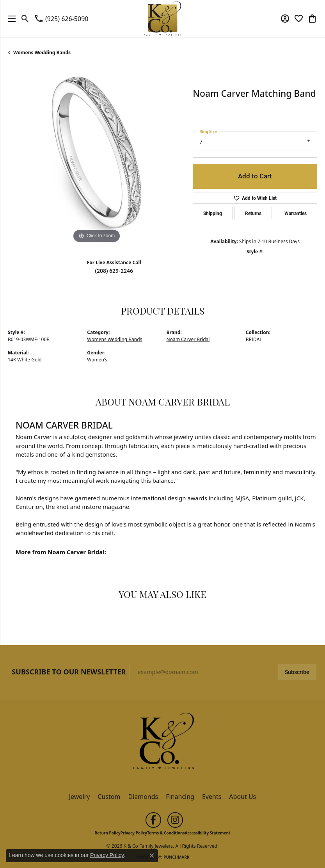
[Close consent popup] (152, 856)
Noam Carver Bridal (188, 339)
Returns (253, 213)
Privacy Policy (134, 833)
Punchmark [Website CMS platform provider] (177, 857)
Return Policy (108, 833)
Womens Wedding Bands (42, 52)
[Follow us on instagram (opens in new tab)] (175, 820)
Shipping (213, 213)
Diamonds (143, 797)
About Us (242, 797)
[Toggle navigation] (10, 19)
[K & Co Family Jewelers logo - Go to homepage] (162, 19)
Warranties (296, 213)
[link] (61, 19)
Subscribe (297, 672)
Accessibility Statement (208, 833)
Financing (180, 797)
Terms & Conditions (166, 833)
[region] (96, 157)
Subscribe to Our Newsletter (69, 672)
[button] (25, 19)
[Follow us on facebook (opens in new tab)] (153, 820)
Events (212, 797)
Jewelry (80, 797)
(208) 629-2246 (114, 271)
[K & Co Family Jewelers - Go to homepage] (163, 743)
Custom (109, 797)
